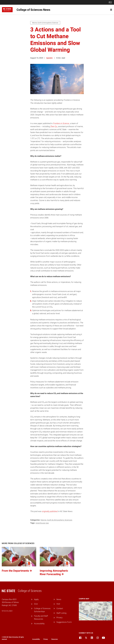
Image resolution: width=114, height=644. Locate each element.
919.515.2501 (7, 611)
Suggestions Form (64, 622)
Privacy (59, 617)
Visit (58, 604)
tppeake (49, 58)
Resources (55, 639)
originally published (50, 511)
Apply (36, 599)
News (59, 599)
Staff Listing (61, 613)
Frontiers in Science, (61, 123)
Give (36, 604)
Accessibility (39, 624)
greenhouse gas (42, 523)
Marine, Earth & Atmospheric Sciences (56, 520)
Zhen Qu (54, 126)
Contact (60, 608)
